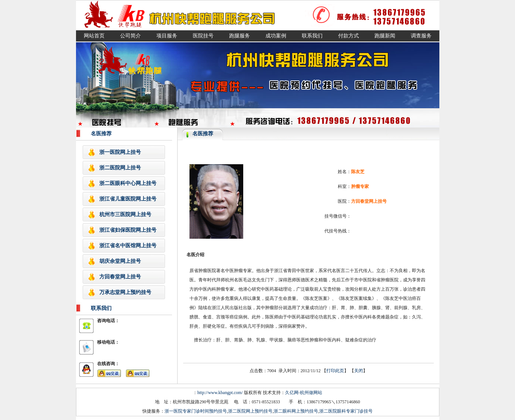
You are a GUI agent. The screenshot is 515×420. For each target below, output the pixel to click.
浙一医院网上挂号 (120, 152)
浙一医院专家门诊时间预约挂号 (196, 411)
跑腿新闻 (385, 36)
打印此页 (335, 371)
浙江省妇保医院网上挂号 (128, 230)
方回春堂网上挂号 (120, 277)
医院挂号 (203, 36)
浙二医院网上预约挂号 (250, 411)
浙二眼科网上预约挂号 (296, 411)
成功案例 (276, 36)
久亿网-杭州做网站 (304, 393)
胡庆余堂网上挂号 (120, 261)
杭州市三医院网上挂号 (125, 214)
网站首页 (94, 36)
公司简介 (131, 36)
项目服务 (167, 36)
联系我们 (312, 36)
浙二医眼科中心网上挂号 (128, 183)
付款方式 (349, 36)
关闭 (359, 371)
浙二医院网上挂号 (120, 168)
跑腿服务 (240, 36)
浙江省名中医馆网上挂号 (128, 246)
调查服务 (421, 36)
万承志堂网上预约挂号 (125, 292)
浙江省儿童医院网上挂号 (128, 199)
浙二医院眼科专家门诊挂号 (346, 411)
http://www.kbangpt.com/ (220, 393)
